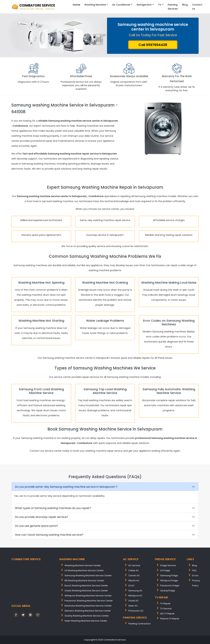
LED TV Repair (167, 614)
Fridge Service (168, 565)
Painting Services (173, 7)
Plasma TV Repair (170, 619)
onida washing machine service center (86, 591)
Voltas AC (134, 570)
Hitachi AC (134, 581)
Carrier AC (134, 575)
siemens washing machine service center (88, 611)
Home (76, 5)
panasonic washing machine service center (89, 601)
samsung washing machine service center (88, 575)
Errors (195, 575)
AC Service (134, 565)
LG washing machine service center (84, 570)
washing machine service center (83, 565)
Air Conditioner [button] (121, 5)
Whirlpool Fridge (169, 581)
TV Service (166, 609)
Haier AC (133, 606)
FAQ (194, 570)
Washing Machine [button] (95, 5)
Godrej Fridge (168, 591)
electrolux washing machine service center (88, 606)
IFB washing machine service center (84, 581)
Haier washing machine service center (86, 621)
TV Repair (165, 603)
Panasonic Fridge (170, 586)
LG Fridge (165, 570)
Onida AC (134, 601)
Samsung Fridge (169, 575)
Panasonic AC (136, 611)
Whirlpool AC (135, 596)
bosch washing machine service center (86, 586)
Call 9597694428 (153, 45)
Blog (185, 5)
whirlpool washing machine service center (88, 596)
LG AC (131, 586)
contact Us (197, 7)
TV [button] (160, 5)
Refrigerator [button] (144, 5)
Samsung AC (135, 591)
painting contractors (139, 624)
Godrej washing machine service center (87, 616)
